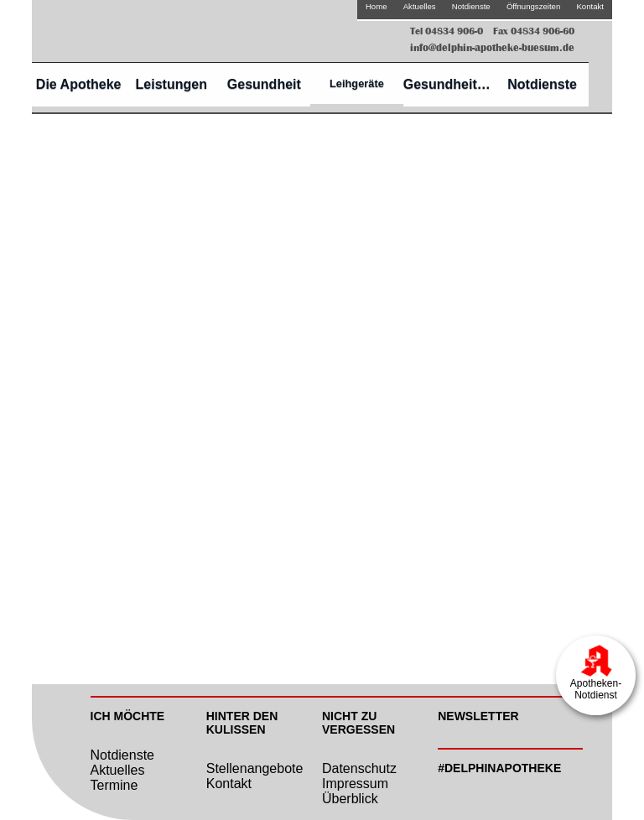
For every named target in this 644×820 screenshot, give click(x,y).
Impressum (355, 784)
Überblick (350, 799)
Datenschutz (359, 768)
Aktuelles (420, 6)
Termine (114, 785)
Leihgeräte (357, 83)
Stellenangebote (255, 768)
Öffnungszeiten (533, 6)
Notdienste (471, 6)
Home (377, 6)
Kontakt (590, 6)
